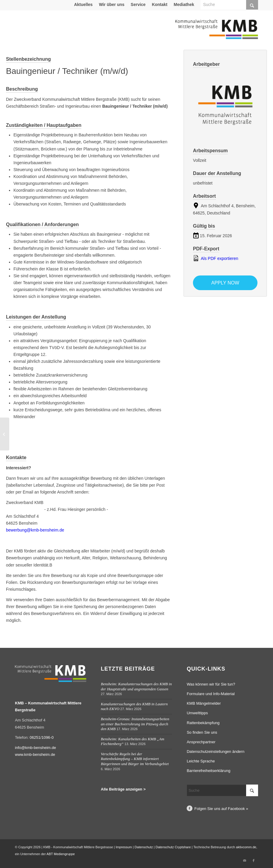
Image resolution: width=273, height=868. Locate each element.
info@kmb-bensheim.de (35, 748)
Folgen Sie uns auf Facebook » (221, 809)
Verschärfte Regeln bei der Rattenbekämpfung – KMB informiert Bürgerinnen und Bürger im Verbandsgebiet (135, 759)
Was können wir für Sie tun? (211, 684)
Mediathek (184, 4)
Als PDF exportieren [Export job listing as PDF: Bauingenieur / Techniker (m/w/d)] (216, 258)
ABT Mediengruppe (61, 854)
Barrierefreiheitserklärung (208, 771)
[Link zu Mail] (245, 861)
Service (138, 4)
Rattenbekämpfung (203, 723)
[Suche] (222, 790)
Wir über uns (112, 4)
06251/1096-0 (42, 737)
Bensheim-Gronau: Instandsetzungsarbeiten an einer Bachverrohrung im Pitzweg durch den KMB (135, 724)
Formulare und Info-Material (211, 694)
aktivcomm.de (246, 847)
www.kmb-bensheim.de (35, 754)
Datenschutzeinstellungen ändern (216, 751)
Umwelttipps (197, 713)
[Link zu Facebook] (254, 861)
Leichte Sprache (201, 761)
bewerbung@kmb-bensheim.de (35, 530)
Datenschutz (144, 847)
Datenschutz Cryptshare (174, 847)
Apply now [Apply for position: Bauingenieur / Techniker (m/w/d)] (225, 283)
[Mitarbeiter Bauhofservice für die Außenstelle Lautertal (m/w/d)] (5, 434)
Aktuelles (83, 4)
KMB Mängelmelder (204, 703)
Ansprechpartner (201, 742)
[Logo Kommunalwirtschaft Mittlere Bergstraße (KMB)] (217, 33)
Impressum (124, 847)
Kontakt (159, 4)
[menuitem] (83, 4)
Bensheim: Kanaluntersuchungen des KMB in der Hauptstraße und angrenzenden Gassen (136, 686)
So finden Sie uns (202, 732)
